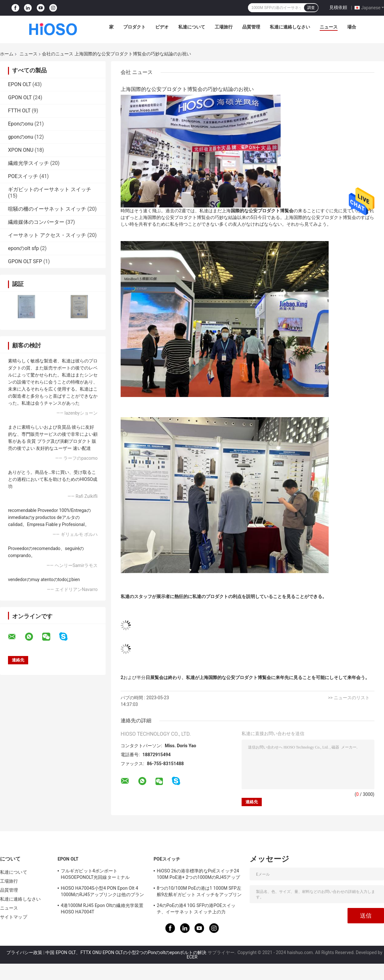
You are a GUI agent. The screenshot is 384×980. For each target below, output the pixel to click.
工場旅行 (224, 27)
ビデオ (162, 27)
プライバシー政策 (24, 952)
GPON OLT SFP (25, 261)
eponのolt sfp (23, 248)
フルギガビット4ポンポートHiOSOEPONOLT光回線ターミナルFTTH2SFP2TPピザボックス (95, 875)
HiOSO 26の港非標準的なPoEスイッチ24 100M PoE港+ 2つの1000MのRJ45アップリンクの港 (198, 875)
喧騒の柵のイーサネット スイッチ (47, 209)
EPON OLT (20, 84)
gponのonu (21, 137)
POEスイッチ (23, 176)
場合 (352, 27)
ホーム (7, 54)
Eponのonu (21, 124)
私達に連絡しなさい (290, 27)
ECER (192, 957)
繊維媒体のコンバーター (36, 222)
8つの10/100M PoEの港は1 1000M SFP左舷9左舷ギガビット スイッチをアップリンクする (199, 892)
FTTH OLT (19, 111)
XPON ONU (21, 150)
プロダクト (134, 27)
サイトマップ (14, 917)
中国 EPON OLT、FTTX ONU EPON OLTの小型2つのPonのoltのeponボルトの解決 (126, 952)
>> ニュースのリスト (349, 698)
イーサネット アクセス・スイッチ (47, 235)
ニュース (329, 27)
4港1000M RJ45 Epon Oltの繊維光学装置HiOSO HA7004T (102, 909)
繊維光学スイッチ (28, 163)
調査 (311, 8)
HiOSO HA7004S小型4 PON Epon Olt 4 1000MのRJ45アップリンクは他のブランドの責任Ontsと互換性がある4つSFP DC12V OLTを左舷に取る (102, 892)
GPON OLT (20, 97)
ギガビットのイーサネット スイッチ (50, 189)
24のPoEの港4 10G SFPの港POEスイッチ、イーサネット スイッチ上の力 (196, 909)
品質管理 (251, 27)
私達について (192, 27)
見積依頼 (338, 7)
